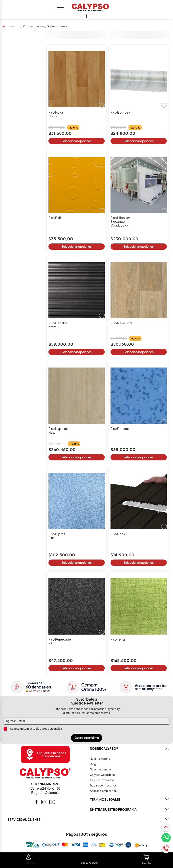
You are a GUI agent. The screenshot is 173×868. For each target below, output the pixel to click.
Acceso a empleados (103, 791)
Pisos (64, 26)
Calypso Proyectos (102, 780)
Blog (93, 764)
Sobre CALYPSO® (104, 748)
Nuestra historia (100, 759)
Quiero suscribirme (87, 738)
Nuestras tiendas (101, 769)
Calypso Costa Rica (102, 775)
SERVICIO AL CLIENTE (24, 819)
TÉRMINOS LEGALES (105, 799)
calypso (14, 26)
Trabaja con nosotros (103, 785)
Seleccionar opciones (76, 141)
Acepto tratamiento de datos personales (36, 729)
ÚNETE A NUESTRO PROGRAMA (113, 809)
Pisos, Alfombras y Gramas (40, 26)
